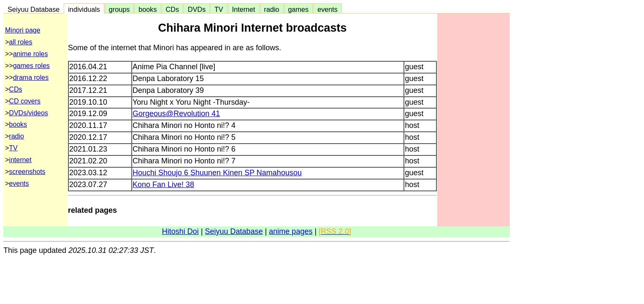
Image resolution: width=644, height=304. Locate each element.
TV (219, 9)
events (327, 9)
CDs (172, 9)
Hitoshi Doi (180, 231)
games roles (31, 66)
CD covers (25, 101)
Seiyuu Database (34, 9)
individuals (84, 9)
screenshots (27, 172)
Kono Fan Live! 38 (163, 185)
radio (272, 9)
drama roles (31, 77)
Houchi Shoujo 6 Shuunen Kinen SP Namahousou (217, 173)
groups (119, 9)
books (147, 9)
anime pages (291, 231)
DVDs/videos (28, 113)
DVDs (197, 9)
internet (20, 160)
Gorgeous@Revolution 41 (176, 114)
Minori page (23, 30)
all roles (20, 42)
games (299, 9)
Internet (244, 9)
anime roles (31, 54)
